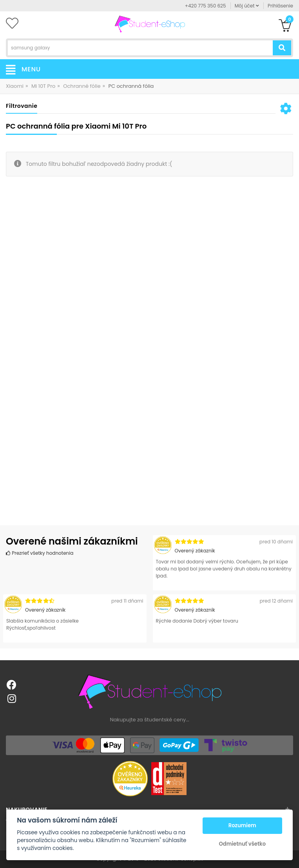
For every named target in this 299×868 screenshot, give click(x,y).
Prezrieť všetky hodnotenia (40, 553)
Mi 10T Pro (43, 86)
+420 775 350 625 (206, 6)
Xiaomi (15, 86)
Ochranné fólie (82, 86)
